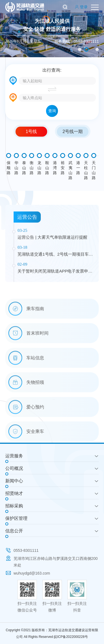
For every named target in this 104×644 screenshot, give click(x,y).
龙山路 (39, 168)
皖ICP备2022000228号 (71, 637)
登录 (81, 7)
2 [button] (86, 49)
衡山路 (32, 168)
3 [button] (97, 49)
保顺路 (9, 168)
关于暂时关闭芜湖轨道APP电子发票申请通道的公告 (55, 306)
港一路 (78, 168)
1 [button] (80, 49)
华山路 (16, 168)
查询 (52, 111)
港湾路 (55, 168)
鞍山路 (47, 168)
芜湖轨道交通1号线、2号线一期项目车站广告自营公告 (55, 289)
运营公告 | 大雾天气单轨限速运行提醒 (52, 271)
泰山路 (24, 168)
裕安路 (63, 168)
